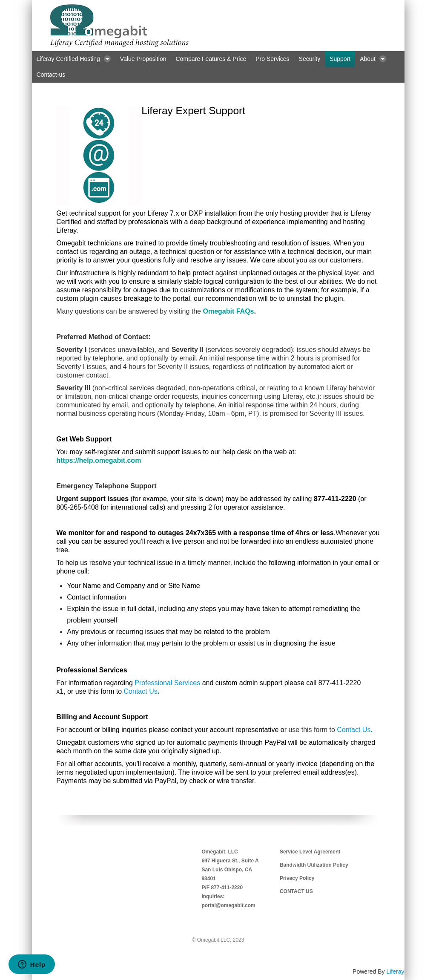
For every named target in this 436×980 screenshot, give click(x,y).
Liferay (395, 971)
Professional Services (167, 683)
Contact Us (141, 691)
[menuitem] (74, 59)
